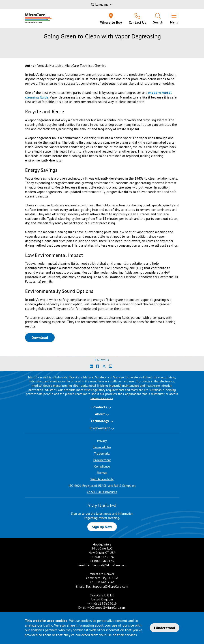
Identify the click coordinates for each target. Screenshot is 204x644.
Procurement (102, 460)
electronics (167, 381)
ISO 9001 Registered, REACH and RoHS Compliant (102, 486)
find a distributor (154, 394)
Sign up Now (102, 527)
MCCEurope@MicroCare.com (106, 608)
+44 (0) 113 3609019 (102, 604)
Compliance (102, 466)
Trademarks (102, 453)
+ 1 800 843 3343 (102, 582)
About (100, 414)
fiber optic (80, 386)
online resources (102, 398)
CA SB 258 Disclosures (102, 492)
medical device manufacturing (52, 386)
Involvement (100, 428)
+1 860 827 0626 (102, 557)
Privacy (102, 441)
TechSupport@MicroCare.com (106, 565)
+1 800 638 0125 (102, 561)
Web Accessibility (102, 479)
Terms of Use (102, 447)
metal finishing (98, 386)
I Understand (164, 628)
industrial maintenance (124, 386)
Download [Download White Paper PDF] (43, 337)
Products (100, 407)
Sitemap (102, 473)
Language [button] (100, 4)
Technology (100, 421)
